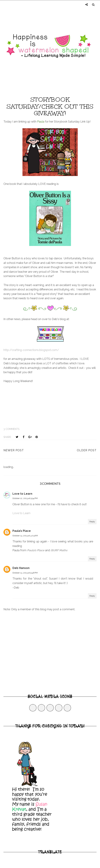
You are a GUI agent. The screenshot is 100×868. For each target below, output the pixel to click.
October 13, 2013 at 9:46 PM (25, 573)
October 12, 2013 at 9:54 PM (25, 498)
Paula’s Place (22, 531)
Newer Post (14, 450)
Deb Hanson (21, 568)
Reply (92, 522)
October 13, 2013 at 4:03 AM (25, 536)
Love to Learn (22, 494)
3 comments (11, 429)
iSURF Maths (59, 550)
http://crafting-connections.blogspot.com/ (31, 350)
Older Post (87, 450)
